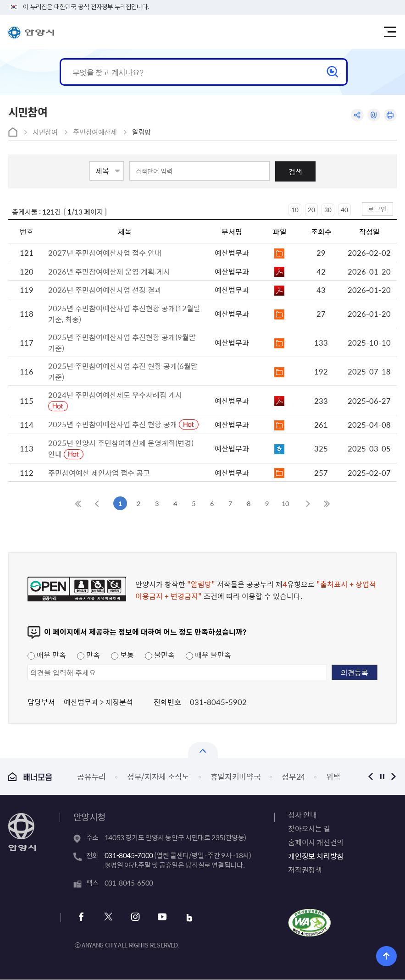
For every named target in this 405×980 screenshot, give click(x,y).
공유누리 (92, 776)
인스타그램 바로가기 (135, 918)
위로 (386, 956)
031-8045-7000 (129, 855)
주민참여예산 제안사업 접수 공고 (99, 473)
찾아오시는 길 (309, 828)
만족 (89, 655)
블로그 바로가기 (188, 918)
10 (295, 210)
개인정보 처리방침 (316, 856)
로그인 (377, 209)
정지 (382, 776)
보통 (122, 655)
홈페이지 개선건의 (316, 842)
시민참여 (45, 132)
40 (344, 210)
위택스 (337, 776)
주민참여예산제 (95, 132)
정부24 (293, 776)
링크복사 (373, 115)
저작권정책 (305, 870)
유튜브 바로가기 (161, 918)
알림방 (141, 132)
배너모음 (30, 777)
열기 (203, 750)
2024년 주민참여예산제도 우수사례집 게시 (115, 395)
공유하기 (356, 115)
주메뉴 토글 (390, 32)
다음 (393, 776)
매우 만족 (47, 655)
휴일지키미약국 (236, 776)
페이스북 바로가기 (81, 918)
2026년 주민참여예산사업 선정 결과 (105, 290)
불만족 (160, 655)
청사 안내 (302, 815)
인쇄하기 (390, 115)
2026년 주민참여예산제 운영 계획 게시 (109, 271)
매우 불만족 (208, 655)
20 (311, 210)
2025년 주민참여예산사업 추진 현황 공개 (114, 424)
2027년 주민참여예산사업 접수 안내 (105, 253)
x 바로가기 (108, 918)
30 (328, 210)
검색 (295, 171)
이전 (370, 776)
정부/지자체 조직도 (158, 776)
